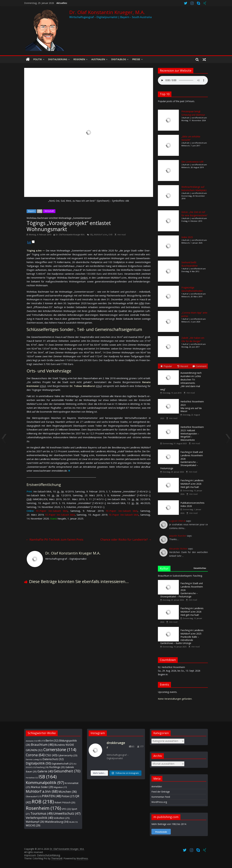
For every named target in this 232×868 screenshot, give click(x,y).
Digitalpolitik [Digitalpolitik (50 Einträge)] (38, 763)
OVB (110, 235)
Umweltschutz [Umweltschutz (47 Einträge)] (67, 813)
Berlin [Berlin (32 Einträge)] (52, 741)
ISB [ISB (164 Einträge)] (48, 777)
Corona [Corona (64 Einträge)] (35, 755)
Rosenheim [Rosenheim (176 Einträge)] (43, 808)
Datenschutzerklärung (48, 855)
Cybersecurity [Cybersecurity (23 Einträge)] (68, 755)
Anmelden (157, 786)
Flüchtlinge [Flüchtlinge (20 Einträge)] (57, 767)
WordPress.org (159, 802)
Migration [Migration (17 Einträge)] (60, 787)
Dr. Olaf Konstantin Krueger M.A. (70, 235)
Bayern (31, 211)
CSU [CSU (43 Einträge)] (51, 755)
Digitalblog (119, 59)
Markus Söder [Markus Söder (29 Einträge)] (42, 787)
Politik (38, 59)
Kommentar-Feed (161, 797)
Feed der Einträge (161, 792)
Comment (200, 366)
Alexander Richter (178, 549)
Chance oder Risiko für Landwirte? (126, 539)
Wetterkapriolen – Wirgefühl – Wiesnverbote (192, 433)
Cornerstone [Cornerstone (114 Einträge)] (60, 749)
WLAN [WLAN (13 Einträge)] (73, 822)
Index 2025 (187, 237)
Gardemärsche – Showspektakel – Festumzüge (182, 460)
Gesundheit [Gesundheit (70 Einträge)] (67, 771)
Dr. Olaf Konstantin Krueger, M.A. (107, 12)
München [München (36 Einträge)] (68, 792)
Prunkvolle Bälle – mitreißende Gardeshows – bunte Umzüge (182, 637)
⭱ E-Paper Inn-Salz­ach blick (52, 511)
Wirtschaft (49, 211)
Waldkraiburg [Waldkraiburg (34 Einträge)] (57, 822)
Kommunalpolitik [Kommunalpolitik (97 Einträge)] (45, 782)
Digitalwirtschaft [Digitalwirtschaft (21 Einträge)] (62, 764)
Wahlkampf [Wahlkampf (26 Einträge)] (35, 822)
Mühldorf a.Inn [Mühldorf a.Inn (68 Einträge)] (42, 791)
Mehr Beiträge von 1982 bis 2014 (169, 824)
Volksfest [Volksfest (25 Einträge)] (62, 818)
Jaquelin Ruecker (178, 536)
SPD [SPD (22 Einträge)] (66, 809)
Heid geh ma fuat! (192, 484)
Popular (166, 366)
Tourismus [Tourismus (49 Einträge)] (41, 813)
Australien (98, 59)
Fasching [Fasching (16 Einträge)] (42, 767)
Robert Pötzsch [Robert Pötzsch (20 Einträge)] (65, 802)
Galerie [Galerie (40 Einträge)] (45, 771)
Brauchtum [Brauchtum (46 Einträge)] (42, 745)
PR (40, 211)
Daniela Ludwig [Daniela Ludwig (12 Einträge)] (34, 759)
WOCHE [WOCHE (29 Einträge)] (33, 825)
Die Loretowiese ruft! (192, 162)
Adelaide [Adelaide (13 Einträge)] (31, 741)
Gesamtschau (200, 568)
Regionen (79, 59)
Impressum (30, 855)
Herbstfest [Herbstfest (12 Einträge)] (32, 778)
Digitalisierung (58, 59)
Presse (136, 59)
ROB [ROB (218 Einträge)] (43, 802)
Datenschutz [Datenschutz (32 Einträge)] (53, 759)
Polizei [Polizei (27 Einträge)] (68, 796)
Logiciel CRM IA (177, 521)
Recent (183, 366)
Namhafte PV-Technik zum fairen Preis (55, 539)
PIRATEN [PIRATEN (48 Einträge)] (51, 796)
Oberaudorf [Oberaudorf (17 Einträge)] (34, 796)
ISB (91, 235)
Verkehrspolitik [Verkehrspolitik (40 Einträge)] (39, 818)
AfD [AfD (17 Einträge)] (41, 741)
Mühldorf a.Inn (101, 235)
